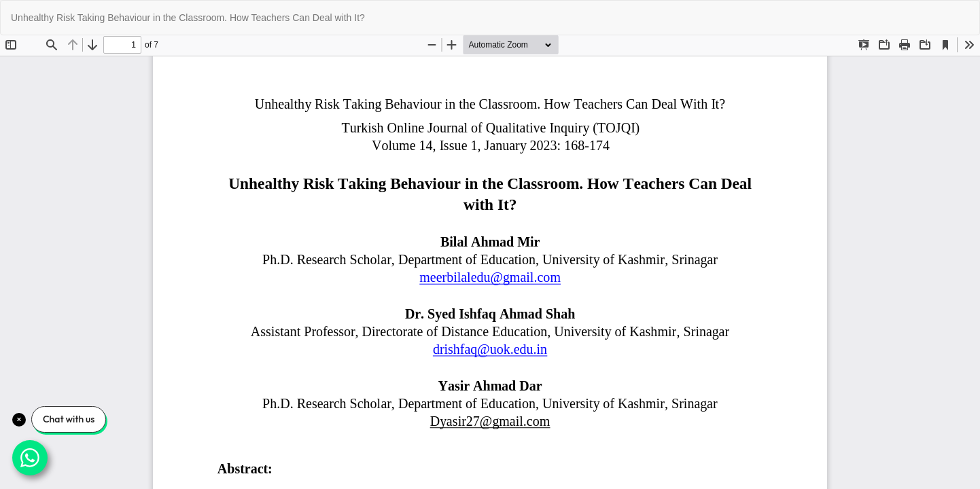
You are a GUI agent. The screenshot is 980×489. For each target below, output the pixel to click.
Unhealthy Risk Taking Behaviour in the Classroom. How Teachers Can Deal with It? (188, 18)
